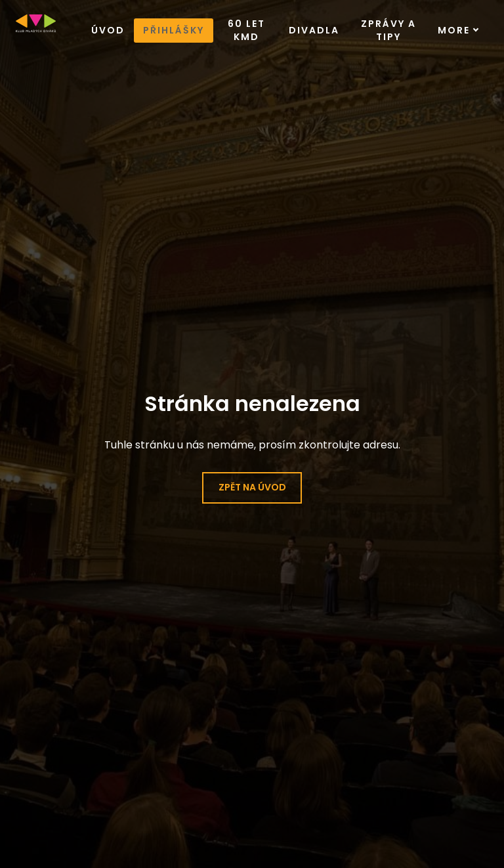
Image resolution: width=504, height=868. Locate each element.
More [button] (458, 28)
